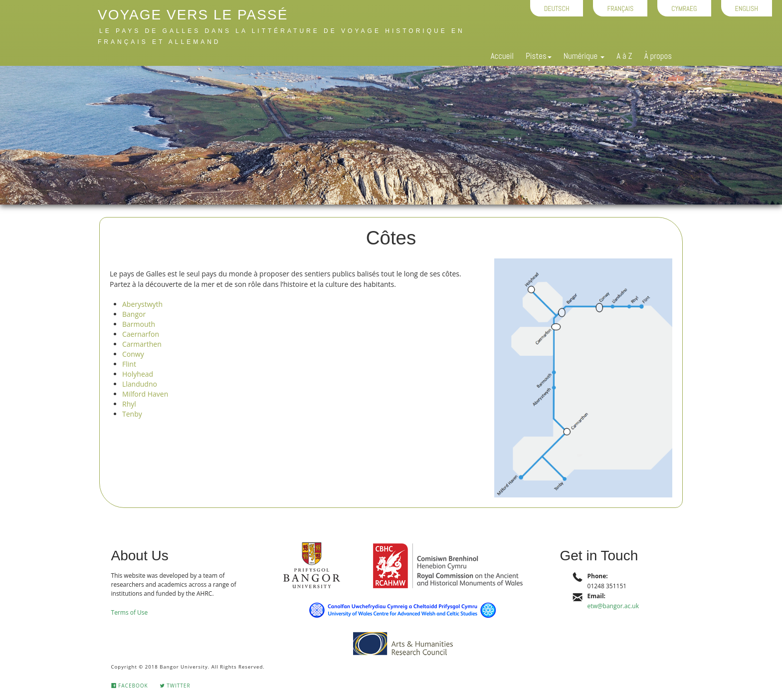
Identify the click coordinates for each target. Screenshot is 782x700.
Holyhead (138, 374)
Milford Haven (145, 394)
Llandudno (140, 384)
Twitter (175, 686)
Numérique (584, 56)
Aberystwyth (142, 304)
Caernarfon (141, 334)
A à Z (624, 56)
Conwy (133, 354)
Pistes (539, 56)
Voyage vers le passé (193, 15)
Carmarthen (142, 344)
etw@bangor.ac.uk (613, 606)
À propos (658, 56)
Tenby (132, 414)
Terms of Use (130, 612)
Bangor (134, 314)
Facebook (130, 686)
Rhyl (129, 404)
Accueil (502, 56)
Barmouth (139, 324)
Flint (129, 364)
